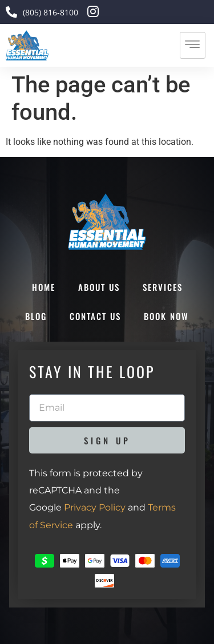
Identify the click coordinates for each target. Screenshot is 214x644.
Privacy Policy (95, 507)
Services (163, 287)
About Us (99, 287)
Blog (36, 316)
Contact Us (95, 316)
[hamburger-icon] (193, 45)
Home (44, 287)
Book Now (166, 316)
